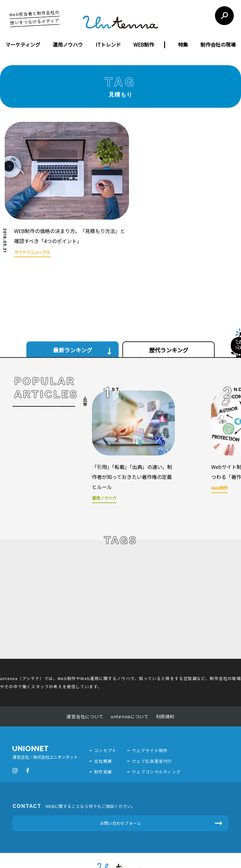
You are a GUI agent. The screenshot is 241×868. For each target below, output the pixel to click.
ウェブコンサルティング (156, 748)
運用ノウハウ (68, 44)
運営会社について (85, 693)
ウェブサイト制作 (150, 727)
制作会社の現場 (218, 44)
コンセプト (105, 727)
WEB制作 (144, 44)
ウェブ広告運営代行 (152, 738)
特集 (183, 44)
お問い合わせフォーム (120, 800)
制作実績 (103, 748)
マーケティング (23, 44)
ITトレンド (108, 44)
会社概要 (103, 738)
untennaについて (130, 693)
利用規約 (165, 693)
